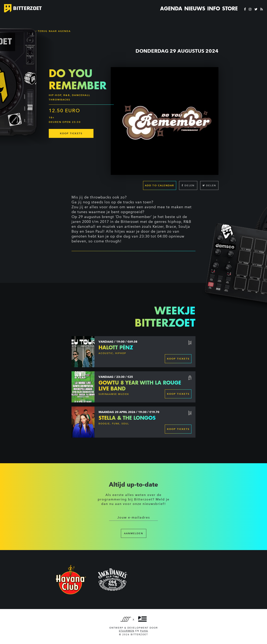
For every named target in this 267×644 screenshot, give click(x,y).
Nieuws (195, 9)
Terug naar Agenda (53, 31)
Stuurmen (127, 631)
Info (214, 9)
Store (230, 9)
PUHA (144, 631)
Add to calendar (160, 185)
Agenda (171, 9)
